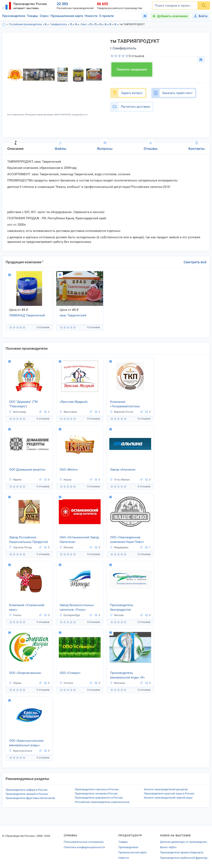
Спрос (44, 16)
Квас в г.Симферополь (117, 24)
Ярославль (68, 412)
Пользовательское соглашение (84, 842)
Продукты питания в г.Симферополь (97, 24)
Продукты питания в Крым (92, 24)
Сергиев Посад (20, 547)
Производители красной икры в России (169, 793)
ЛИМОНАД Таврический (27, 315)
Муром (15, 480)
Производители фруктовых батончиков (30, 798)
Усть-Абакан (120, 480)
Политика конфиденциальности (84, 847)
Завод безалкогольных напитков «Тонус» (77, 607)
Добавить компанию (172, 16)
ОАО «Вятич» (69, 470)
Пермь (15, 683)
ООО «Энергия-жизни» (25, 673)
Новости (91, 16)
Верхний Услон (122, 412)
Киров (65, 480)
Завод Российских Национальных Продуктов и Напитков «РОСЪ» (29, 540)
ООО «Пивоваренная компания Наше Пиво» (127, 540)
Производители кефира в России (26, 790)
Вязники (117, 683)
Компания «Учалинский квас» (27, 607)
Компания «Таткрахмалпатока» (125, 404)
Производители (14, 16)
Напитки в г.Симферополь (107, 24)
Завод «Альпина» (123, 470)
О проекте (106, 16)
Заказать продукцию (132, 69)
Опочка (66, 683)
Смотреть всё (195, 262)
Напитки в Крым (102, 24)
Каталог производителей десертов (166, 789)
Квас (84, 24)
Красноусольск (21, 751)
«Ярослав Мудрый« (74, 402)
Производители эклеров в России (96, 793)
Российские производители (25, 24)
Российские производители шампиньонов (102, 802)
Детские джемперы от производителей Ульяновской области (185, 842)
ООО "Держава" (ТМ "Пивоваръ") (23, 404)
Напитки (77, 24)
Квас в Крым (112, 24)
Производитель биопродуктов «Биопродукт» (122, 608)
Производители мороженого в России (99, 798)
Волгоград (17, 412)
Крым (47, 24)
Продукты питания (72, 24)
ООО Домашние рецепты (27, 470)
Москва (66, 547)
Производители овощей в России (27, 794)
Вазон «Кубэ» (168, 847)
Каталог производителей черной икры (168, 798)
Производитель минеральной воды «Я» (127, 675)
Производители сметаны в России (97, 789)
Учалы (15, 615)
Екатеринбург (70, 615)
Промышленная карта (67, 16)
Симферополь (59, 24)
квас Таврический (73, 315)
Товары (33, 16)
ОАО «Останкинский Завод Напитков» (79, 540)
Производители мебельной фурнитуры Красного (185, 858)
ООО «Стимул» (70, 673)
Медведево (119, 547)
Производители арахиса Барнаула (182, 852)
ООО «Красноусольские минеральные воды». (26, 743)
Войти (201, 16)
